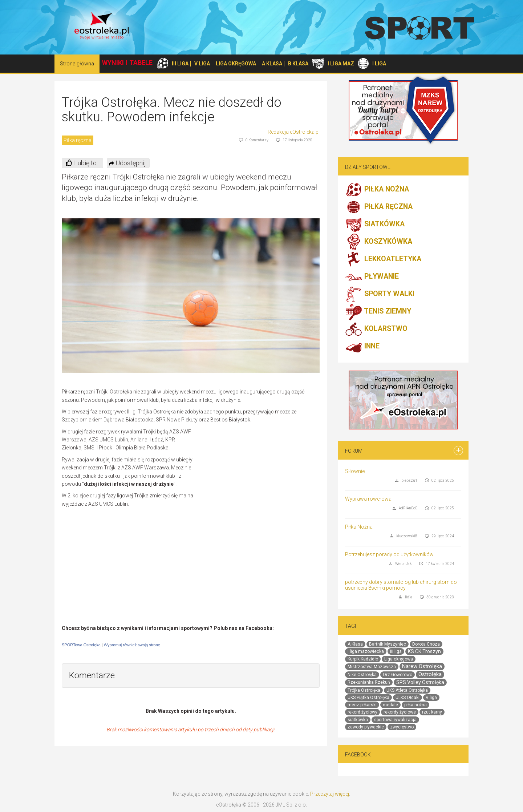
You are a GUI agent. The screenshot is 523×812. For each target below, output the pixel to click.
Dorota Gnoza (426, 644)
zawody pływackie (366, 727)
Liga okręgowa (399, 659)
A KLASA (272, 64)
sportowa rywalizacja (395, 720)
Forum (354, 451)
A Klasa (355, 644)
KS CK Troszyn (424, 651)
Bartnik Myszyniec (388, 644)
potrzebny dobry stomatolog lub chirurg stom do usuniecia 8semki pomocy (401, 585)
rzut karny (432, 712)
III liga (396, 651)
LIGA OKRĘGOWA (236, 64)
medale (390, 705)
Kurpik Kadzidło (363, 659)
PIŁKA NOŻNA (377, 190)
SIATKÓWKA (375, 225)
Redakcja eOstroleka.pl (294, 132)
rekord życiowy (362, 712)
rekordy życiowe (400, 712)
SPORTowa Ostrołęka (81, 645)
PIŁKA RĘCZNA (379, 207)
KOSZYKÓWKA (379, 242)
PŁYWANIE (372, 277)
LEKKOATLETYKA (383, 259)
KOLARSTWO (376, 329)
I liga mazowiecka (366, 651)
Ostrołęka (430, 674)
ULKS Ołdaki (408, 698)
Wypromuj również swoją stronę (132, 645)
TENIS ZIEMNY (378, 312)
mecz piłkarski (362, 705)
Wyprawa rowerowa (368, 499)
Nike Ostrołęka (362, 675)
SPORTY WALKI (380, 294)
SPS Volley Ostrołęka (420, 682)
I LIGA (379, 64)
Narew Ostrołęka (422, 666)
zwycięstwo (402, 727)
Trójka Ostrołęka (364, 690)
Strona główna (77, 64)
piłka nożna (415, 705)
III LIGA (180, 64)
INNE (362, 347)
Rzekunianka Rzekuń (369, 682)
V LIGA (202, 64)
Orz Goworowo (398, 675)
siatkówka (358, 720)
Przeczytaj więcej (330, 794)
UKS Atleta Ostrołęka (407, 690)
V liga (431, 698)
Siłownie (355, 471)
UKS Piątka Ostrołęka (368, 698)
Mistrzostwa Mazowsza (372, 667)
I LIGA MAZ (341, 64)
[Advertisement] (259, 480)
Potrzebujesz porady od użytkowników (389, 554)
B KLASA (298, 64)
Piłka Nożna (359, 527)
